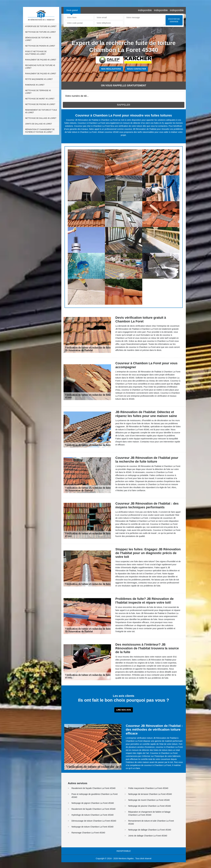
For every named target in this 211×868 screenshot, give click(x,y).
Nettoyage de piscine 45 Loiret (40, 104)
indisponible (145, 10)
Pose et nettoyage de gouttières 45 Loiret (36, 53)
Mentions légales (126, 858)
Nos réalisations (111, 69)
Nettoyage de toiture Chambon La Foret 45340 (92, 827)
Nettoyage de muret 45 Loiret (40, 99)
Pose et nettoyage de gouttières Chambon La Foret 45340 (95, 796)
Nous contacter (137, 69)
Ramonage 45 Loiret (35, 85)
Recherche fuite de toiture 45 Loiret (40, 67)
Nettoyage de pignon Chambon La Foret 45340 (93, 803)
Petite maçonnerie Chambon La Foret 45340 (148, 788)
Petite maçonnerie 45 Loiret (39, 79)
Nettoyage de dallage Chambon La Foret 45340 (150, 830)
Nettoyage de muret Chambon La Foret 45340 (149, 800)
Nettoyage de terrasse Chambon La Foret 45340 (150, 794)
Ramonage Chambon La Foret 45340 (88, 833)
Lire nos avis (124, 710)
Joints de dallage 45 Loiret (39, 124)
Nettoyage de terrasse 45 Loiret (38, 92)
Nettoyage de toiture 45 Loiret (41, 32)
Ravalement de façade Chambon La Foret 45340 (93, 788)
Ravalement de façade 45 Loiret (41, 60)
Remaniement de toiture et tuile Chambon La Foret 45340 (151, 822)
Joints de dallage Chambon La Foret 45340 (148, 836)
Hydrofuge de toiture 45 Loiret (41, 26)
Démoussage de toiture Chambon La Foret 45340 (94, 821)
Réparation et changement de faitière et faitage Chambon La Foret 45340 (149, 813)
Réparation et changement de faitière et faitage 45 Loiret (40, 131)
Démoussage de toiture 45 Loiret (38, 39)
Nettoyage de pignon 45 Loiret (40, 46)
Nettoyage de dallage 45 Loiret (41, 118)
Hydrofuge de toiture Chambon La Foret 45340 (92, 815)
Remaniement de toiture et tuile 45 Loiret (41, 111)
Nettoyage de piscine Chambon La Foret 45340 (149, 806)
